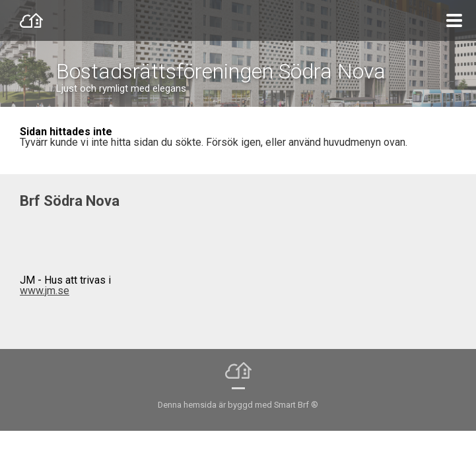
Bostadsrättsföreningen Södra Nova (221, 71)
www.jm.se (45, 291)
